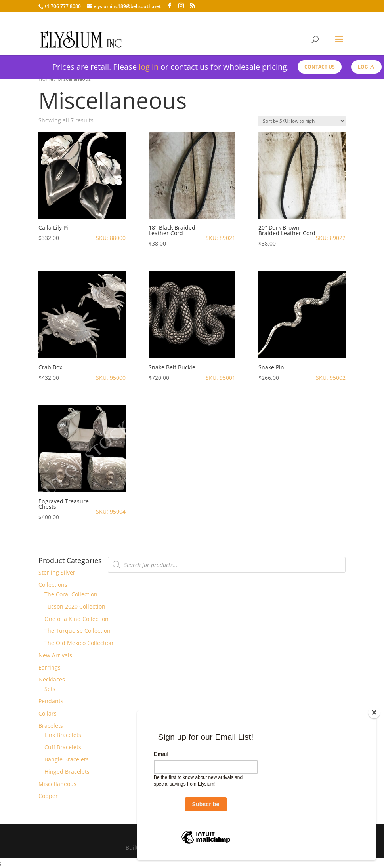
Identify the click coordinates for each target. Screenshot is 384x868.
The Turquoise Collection (77, 631)
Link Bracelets (63, 735)
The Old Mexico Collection (79, 643)
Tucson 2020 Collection (75, 606)
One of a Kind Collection (76, 619)
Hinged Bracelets (67, 772)
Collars (48, 713)
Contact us (320, 67)
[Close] (374, 712)
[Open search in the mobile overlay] (227, 565)
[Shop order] (302, 121)
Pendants (51, 701)
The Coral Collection (71, 594)
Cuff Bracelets (63, 747)
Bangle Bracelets (67, 759)
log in (149, 67)
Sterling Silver (57, 572)
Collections (53, 585)
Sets (50, 689)
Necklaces (52, 679)
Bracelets (51, 726)
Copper (48, 796)
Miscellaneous (57, 784)
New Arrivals (55, 655)
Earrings (50, 667)
